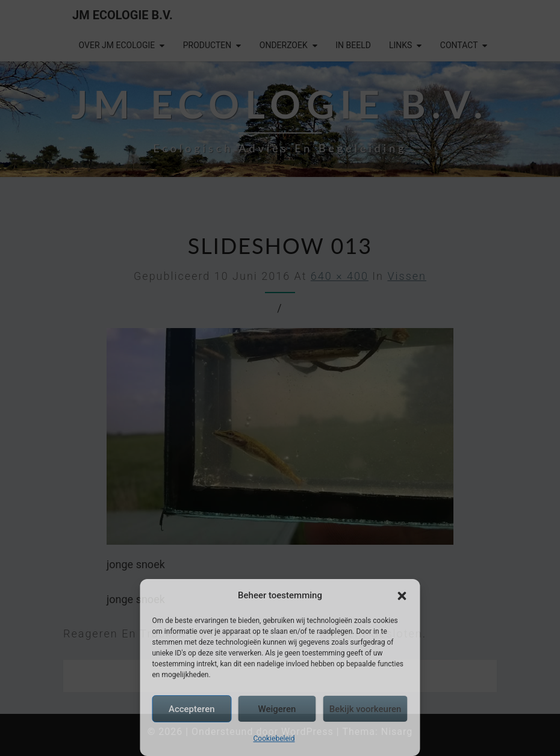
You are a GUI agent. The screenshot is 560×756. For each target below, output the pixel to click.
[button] (402, 596)
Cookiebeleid (274, 739)
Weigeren (277, 709)
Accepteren (192, 709)
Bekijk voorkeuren (366, 709)
